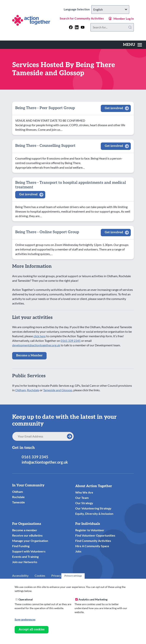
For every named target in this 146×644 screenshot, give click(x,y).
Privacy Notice (61, 576)
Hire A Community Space (92, 546)
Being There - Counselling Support (45, 146)
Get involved (114, 108)
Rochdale (33, 390)
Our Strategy (84, 503)
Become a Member (29, 356)
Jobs (78, 551)
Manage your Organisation (30, 541)
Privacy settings (73, 576)
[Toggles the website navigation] (133, 45)
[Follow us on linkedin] (77, 27)
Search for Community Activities (82, 18)
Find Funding (21, 546)
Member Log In (124, 18)
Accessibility (20, 576)
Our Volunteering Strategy (93, 508)
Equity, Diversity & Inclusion (94, 514)
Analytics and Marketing (93, 599)
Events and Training (25, 557)
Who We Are (84, 492)
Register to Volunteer (90, 530)
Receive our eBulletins (27, 535)
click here (40, 336)
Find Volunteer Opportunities (95, 535)
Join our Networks (25, 562)
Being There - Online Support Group (47, 232)
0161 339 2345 (71, 341)
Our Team (82, 498)
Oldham (21, 390)
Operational (26, 599)
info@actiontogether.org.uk (45, 462)
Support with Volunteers (29, 551)
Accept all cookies (32, 630)
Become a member (25, 530)
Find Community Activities (93, 541)
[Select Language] (110, 10)
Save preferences (25, 620)
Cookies (40, 576)
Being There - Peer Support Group (45, 108)
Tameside (19, 502)
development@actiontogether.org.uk (36, 345)
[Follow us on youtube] (83, 27)
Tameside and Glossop (58, 390)
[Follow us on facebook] (71, 27)
